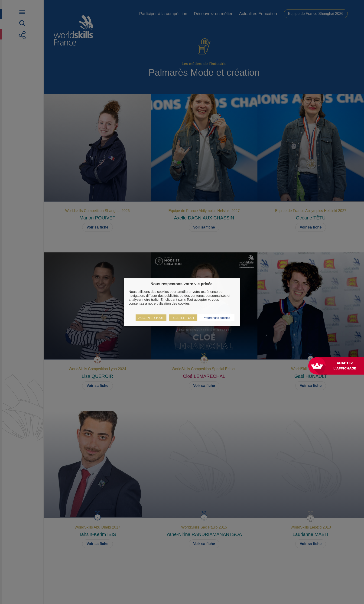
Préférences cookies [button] (216, 318)
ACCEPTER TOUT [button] (151, 318)
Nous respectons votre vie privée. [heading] (182, 284)
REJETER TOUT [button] (183, 318)
